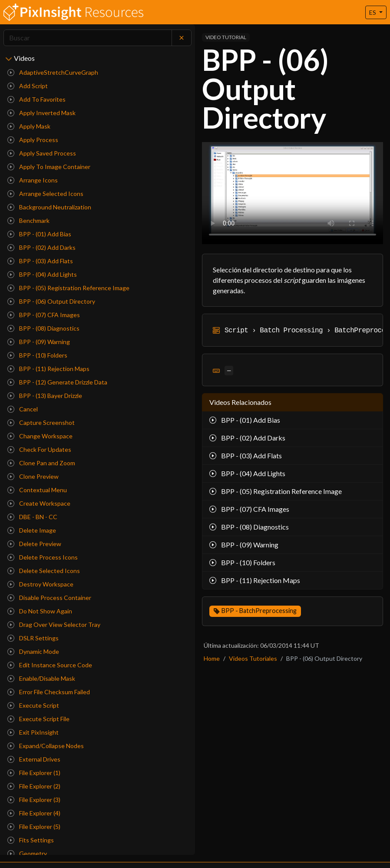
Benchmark (28, 220)
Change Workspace (40, 436)
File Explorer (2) (34, 786)
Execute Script (33, 705)
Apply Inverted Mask (41, 113)
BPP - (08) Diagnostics (43, 328)
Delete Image (32, 530)
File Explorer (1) (34, 773)
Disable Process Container (49, 598)
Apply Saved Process (42, 153)
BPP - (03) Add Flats (40, 261)
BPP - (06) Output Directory (51, 301)
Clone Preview (33, 476)
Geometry (27, 853)
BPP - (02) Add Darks (41, 247)
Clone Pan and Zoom (41, 463)
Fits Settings (31, 840)
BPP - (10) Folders (37, 355)
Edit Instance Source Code (50, 665)
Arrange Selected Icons (45, 194)
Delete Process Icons (43, 557)
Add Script (28, 86)
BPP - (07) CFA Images (44, 315)
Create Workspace (39, 503)
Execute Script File (38, 719)
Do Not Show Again (40, 611)
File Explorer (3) (34, 800)
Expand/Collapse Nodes (46, 746)
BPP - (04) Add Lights (42, 274)
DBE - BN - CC (32, 517)
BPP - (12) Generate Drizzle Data (57, 382)
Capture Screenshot (41, 422)
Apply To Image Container (49, 167)
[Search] (88, 38)
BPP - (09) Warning (39, 342)
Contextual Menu (37, 490)
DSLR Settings (33, 638)
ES (373, 12)
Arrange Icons (33, 180)
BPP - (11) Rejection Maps (48, 369)
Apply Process (33, 140)
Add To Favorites (36, 99)
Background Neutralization (49, 207)
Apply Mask (29, 126)
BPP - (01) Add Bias (39, 234)
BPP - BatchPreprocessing (259, 611)
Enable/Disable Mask (41, 678)
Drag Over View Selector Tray (54, 624)
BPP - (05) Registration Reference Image (68, 288)
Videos (24, 58)
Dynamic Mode (33, 651)
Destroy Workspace (40, 584)
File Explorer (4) (34, 813)
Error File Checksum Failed (49, 692)
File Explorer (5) (34, 827)
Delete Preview (34, 544)
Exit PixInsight (33, 732)
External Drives (34, 759)
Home (212, 658)
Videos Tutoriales (253, 658)
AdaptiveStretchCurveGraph (53, 72)
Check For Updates (39, 449)
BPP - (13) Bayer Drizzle (45, 396)
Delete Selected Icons (44, 571)
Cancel (23, 409)
